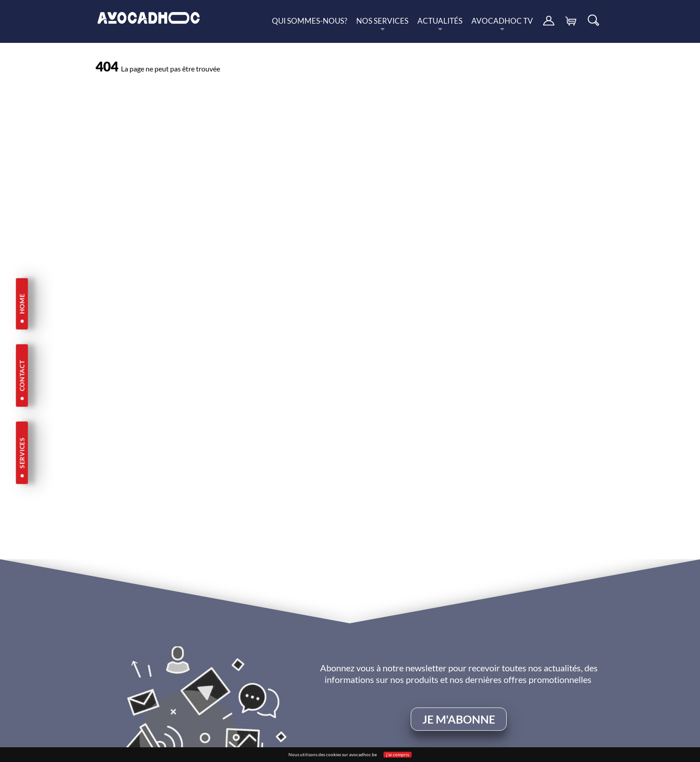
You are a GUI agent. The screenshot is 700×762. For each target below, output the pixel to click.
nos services (382, 23)
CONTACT (22, 376)
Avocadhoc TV (502, 23)
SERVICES (22, 453)
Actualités (440, 23)
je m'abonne (459, 719)
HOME (22, 304)
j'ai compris (398, 754)
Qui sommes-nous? (310, 21)
